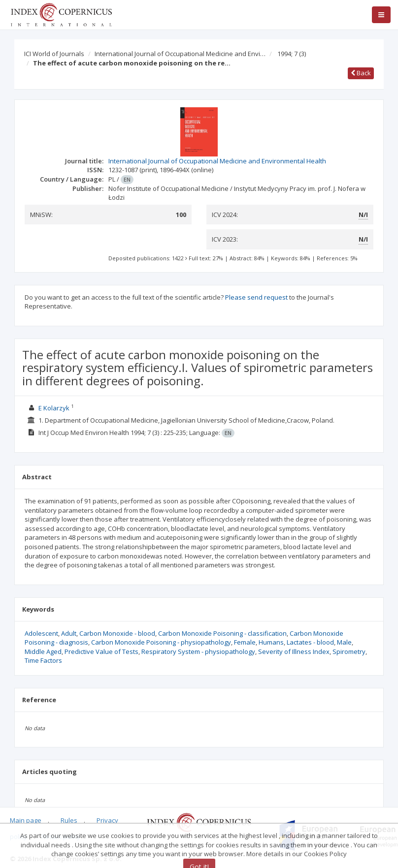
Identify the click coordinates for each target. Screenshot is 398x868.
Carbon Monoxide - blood (117, 633)
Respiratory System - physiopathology (198, 651)
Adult (69, 633)
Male (344, 642)
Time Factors (43, 660)
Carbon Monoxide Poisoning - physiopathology (161, 642)
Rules (69, 820)
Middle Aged (43, 651)
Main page (26, 820)
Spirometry (349, 651)
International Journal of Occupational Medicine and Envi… (180, 54)
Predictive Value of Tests (101, 651)
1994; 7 (292, 54)
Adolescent (41, 633)
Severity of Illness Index (294, 651)
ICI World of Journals (54, 54)
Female (245, 642)
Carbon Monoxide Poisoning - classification (222, 633)
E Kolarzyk (54, 408)
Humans (271, 642)
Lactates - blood (310, 642)
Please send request (256, 297)
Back (361, 73)
